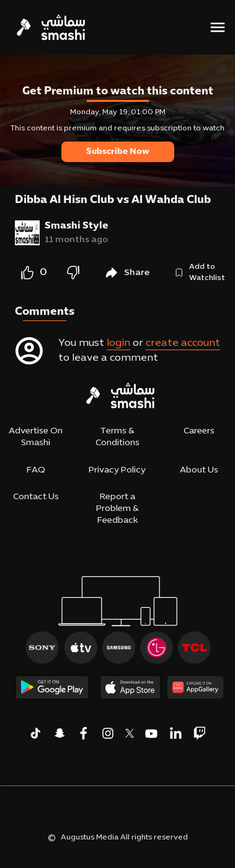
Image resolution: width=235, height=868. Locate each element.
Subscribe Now (118, 152)
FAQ (36, 470)
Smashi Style (77, 226)
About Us (199, 470)
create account (183, 343)
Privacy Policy (117, 470)
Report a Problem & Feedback (117, 509)
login (118, 343)
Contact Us (36, 497)
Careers (199, 431)
